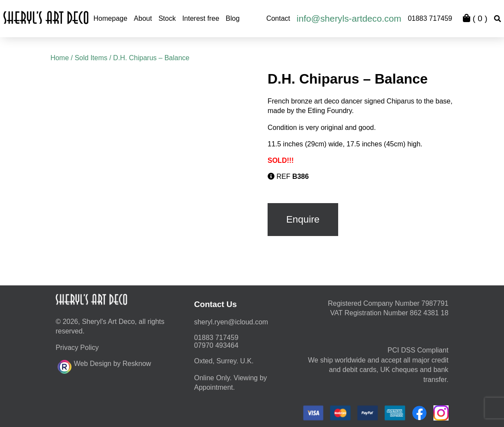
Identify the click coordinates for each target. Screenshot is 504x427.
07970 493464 (216, 345)
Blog (233, 18)
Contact (278, 18)
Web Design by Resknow (104, 366)
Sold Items (91, 58)
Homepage (110, 18)
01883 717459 (430, 18)
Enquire (303, 219)
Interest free (201, 18)
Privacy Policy (77, 348)
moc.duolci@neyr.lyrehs (231, 322)
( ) (475, 18)
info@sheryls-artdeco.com (349, 18)
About (143, 18)
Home (60, 58)
